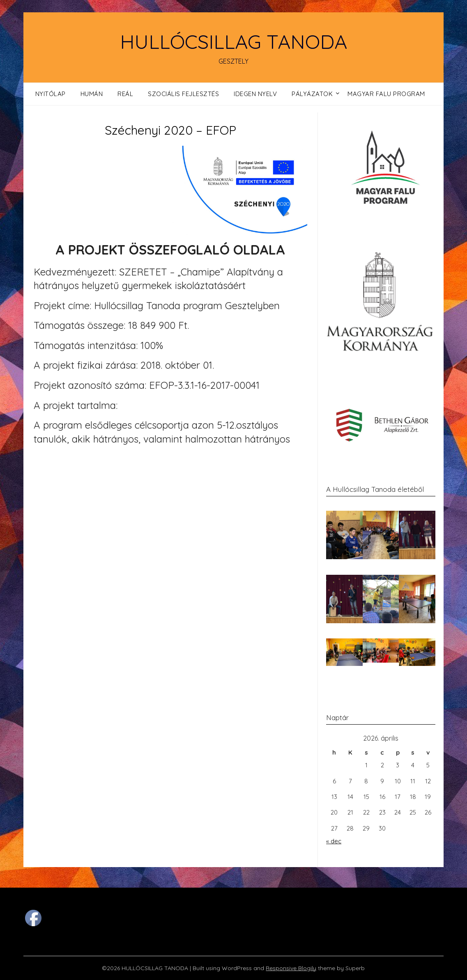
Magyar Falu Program (386, 94)
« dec (334, 841)
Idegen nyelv (255, 94)
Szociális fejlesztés (183, 94)
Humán (92, 94)
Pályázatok (312, 94)
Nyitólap (51, 94)
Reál (125, 94)
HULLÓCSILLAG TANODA (233, 41)
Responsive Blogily (291, 968)
